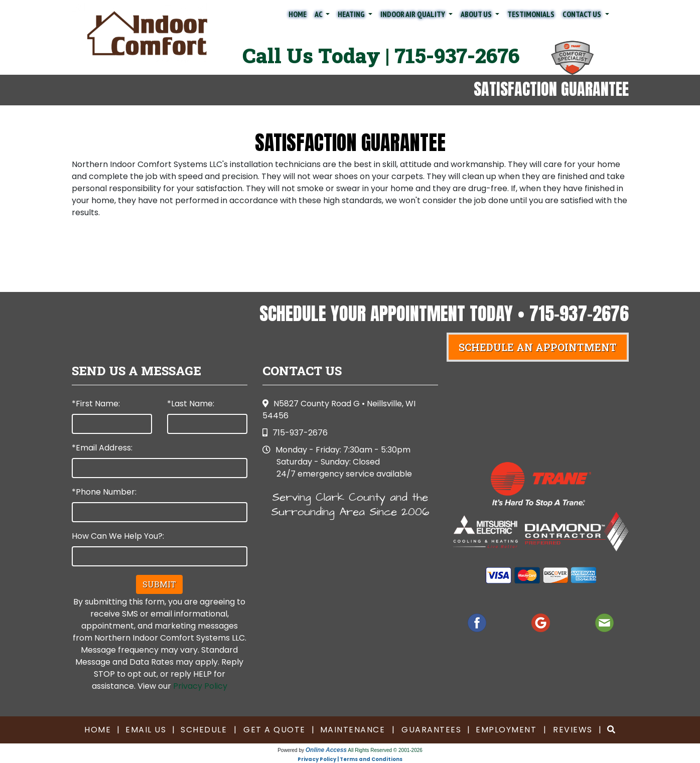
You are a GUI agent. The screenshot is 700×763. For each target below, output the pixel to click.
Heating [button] (352, 14)
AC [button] (319, 14)
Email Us (146, 730)
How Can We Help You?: (118, 536)
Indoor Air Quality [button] (413, 14)
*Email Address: (102, 448)
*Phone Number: (104, 492)
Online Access (326, 750)
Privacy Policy (200, 686)
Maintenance (353, 730)
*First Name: (96, 404)
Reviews (573, 730)
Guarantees (431, 730)
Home (298, 14)
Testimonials (531, 14)
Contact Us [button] (583, 14)
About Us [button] (477, 14)
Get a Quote (274, 730)
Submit (159, 584)
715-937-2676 (457, 55)
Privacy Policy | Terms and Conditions (350, 759)
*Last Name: (191, 404)
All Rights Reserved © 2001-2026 (385, 750)
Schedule (204, 730)
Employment (506, 730)
